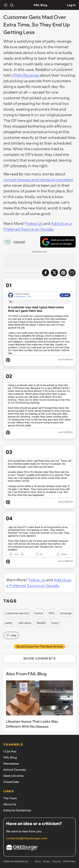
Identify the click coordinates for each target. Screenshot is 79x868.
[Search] (12, 5)
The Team (10, 798)
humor (39, 613)
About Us (10, 804)
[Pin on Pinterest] (8, 361)
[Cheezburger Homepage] (39, 848)
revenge (66, 613)
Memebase (11, 764)
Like (11, 635)
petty (9, 623)
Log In (71, 5)
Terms (38, 861)
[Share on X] (54, 273)
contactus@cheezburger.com (27, 838)
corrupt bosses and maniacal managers (38, 180)
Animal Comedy (15, 770)
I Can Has (10, 751)
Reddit (41, 623)
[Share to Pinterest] (63, 273)
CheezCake (11, 782)
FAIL (52, 613)
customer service (17, 613)
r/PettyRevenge (25, 75)
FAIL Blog (40, 5)
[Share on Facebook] (46, 273)
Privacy (47, 861)
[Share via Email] (72, 273)
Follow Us (34, 224)
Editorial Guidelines (17, 810)
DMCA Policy (69, 861)
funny (55, 623)
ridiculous (25, 623)
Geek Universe (13, 776)
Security (57, 861)
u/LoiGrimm (67, 359)
